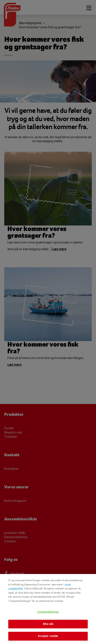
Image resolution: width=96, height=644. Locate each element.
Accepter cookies (48, 636)
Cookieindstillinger (48, 612)
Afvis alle (48, 624)
